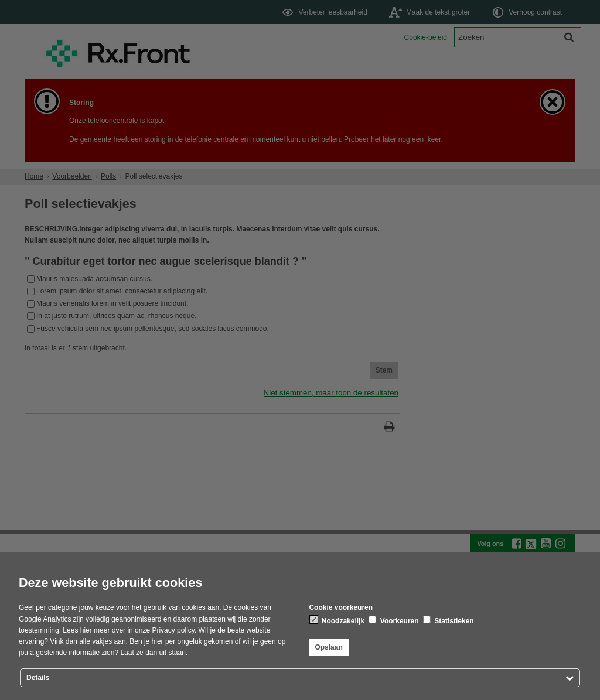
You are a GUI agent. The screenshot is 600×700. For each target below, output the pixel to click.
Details (38, 678)
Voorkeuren (393, 620)
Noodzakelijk (337, 620)
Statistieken (449, 620)
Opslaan (328, 647)
